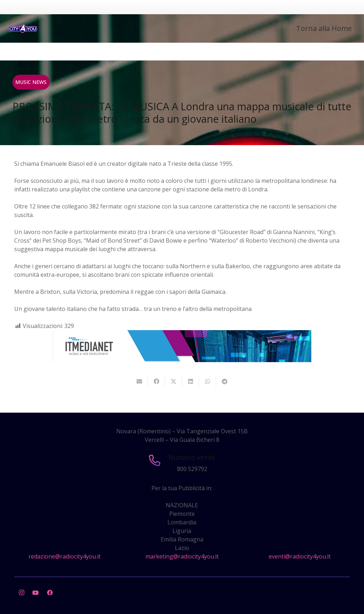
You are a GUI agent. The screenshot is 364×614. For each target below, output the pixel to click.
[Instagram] (21, 593)
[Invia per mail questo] (139, 381)
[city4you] (23, 29)
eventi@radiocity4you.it (300, 556)
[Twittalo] (173, 381)
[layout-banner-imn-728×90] (182, 360)
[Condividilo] (156, 381)
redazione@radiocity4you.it (65, 556)
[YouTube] (36, 593)
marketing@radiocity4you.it (182, 556)
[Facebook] (50, 593)
